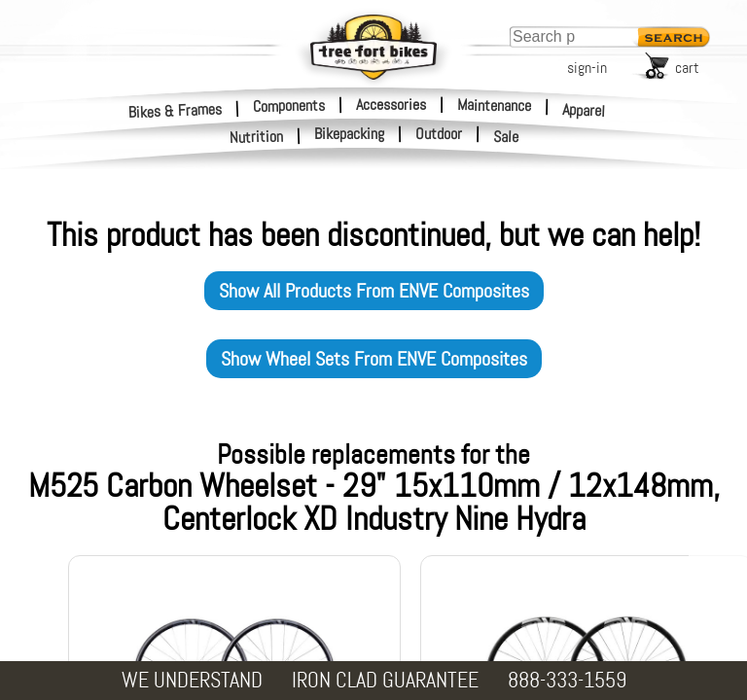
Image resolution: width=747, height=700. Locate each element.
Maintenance (494, 105)
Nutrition (257, 137)
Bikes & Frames (176, 110)
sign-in (587, 68)
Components (289, 105)
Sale (506, 137)
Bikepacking (349, 134)
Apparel (584, 110)
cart (687, 68)
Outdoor (439, 134)
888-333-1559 (567, 680)
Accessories (391, 105)
